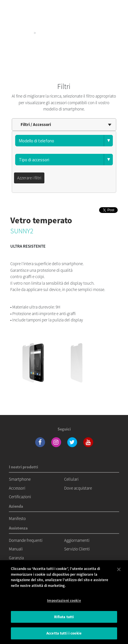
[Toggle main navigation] (115, 6)
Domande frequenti (26, 540)
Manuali (16, 549)
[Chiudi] (119, 569)
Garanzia (16, 558)
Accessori (17, 488)
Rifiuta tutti (64, 617)
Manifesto (17, 518)
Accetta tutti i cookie (64, 633)
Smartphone (20, 479)
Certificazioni (20, 497)
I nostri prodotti (18, 33)
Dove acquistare (78, 488)
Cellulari (71, 479)
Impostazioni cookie (64, 601)
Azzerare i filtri (29, 178)
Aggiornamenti (77, 540)
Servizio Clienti (77, 549)
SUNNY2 (22, 231)
